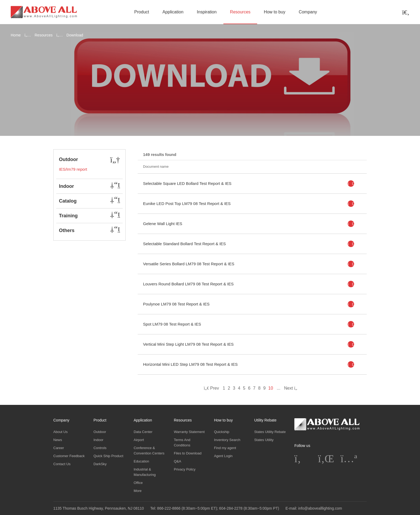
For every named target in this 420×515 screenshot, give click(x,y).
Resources (240, 12)
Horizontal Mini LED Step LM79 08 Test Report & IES (190, 364)
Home (16, 35)
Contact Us (62, 464)
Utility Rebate (265, 420)
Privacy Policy (185, 469)
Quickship (222, 432)
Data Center (143, 432)
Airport (139, 440)
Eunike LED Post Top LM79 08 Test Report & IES (187, 204)
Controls (100, 448)
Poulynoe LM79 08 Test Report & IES (176, 304)
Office (138, 483)
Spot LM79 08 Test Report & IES (172, 324)
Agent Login (223, 456)
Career (59, 448)
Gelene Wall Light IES (163, 224)
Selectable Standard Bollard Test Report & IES (184, 244)
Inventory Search (227, 440)
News (58, 440)
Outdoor (100, 432)
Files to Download (188, 453)
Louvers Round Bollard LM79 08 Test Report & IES (188, 284)
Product (142, 12)
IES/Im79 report (73, 169)
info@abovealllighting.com (320, 508)
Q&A (177, 461)
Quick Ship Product (108, 456)
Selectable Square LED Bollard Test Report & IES (187, 183)
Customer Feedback (69, 456)
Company (308, 12)
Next (292, 388)
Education (141, 461)
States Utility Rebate (270, 432)
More (138, 491)
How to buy (275, 12)
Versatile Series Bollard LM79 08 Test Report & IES (189, 264)
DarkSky (100, 464)
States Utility (264, 440)
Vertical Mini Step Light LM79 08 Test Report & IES (188, 344)
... (278, 388)
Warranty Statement (189, 432)
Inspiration (207, 12)
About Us (60, 432)
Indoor (98, 440)
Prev (211, 388)
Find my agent (225, 448)
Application (173, 12)
